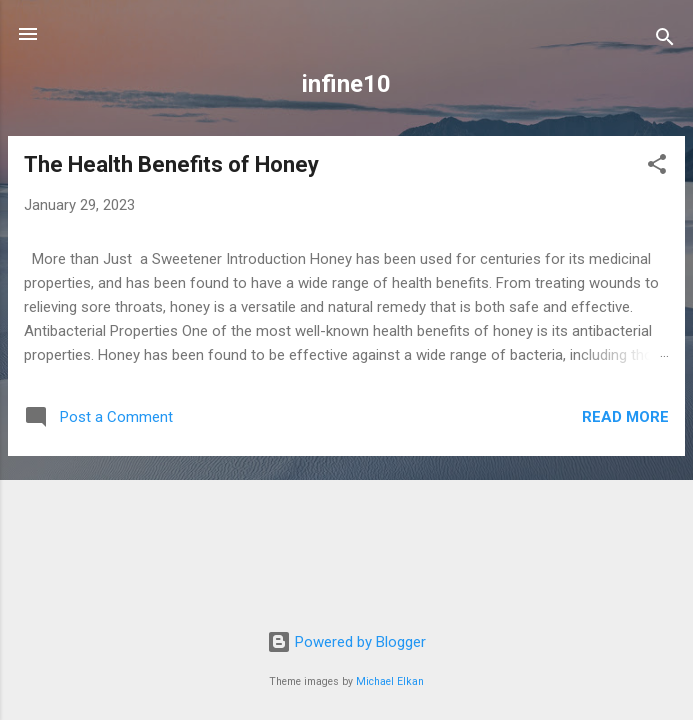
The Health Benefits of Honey (171, 164)
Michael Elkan (390, 681)
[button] (657, 167)
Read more (625, 417)
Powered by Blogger (346, 642)
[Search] (665, 40)
